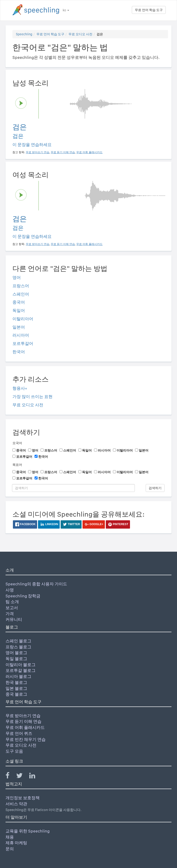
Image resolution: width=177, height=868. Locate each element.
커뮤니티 (14, 619)
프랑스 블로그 (18, 647)
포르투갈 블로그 (21, 670)
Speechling (24, 34)
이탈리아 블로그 (21, 665)
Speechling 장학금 (23, 596)
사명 (10, 590)
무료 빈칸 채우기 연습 (26, 739)
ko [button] (66, 10)
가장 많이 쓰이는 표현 (32, 397)
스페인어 (21, 294)
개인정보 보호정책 (23, 798)
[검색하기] (73, 488)
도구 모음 (14, 751)
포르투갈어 (23, 343)
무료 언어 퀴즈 (19, 733)
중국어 (19, 302)
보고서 (12, 608)
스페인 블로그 (18, 641)
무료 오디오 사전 (80, 34)
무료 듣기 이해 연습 (24, 721)
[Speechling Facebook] (10, 777)
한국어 (19, 352)
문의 (10, 849)
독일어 (19, 310)
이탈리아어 (23, 319)
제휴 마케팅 (16, 843)
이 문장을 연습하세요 (32, 145)
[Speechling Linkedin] (35, 777)
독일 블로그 (16, 659)
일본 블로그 (16, 688)
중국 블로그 (16, 694)
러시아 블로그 (18, 676)
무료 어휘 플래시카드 (25, 727)
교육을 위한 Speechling (28, 831)
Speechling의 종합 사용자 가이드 (36, 584)
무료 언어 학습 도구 (149, 10)
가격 (10, 614)
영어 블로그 (16, 653)
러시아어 (21, 335)
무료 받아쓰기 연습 (23, 716)
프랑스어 (21, 286)
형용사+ (20, 388)
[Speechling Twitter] (22, 777)
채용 (10, 837)
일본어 (19, 327)
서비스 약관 (16, 804)
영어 (17, 277)
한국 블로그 (16, 682)
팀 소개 (12, 602)
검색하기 (155, 488)
